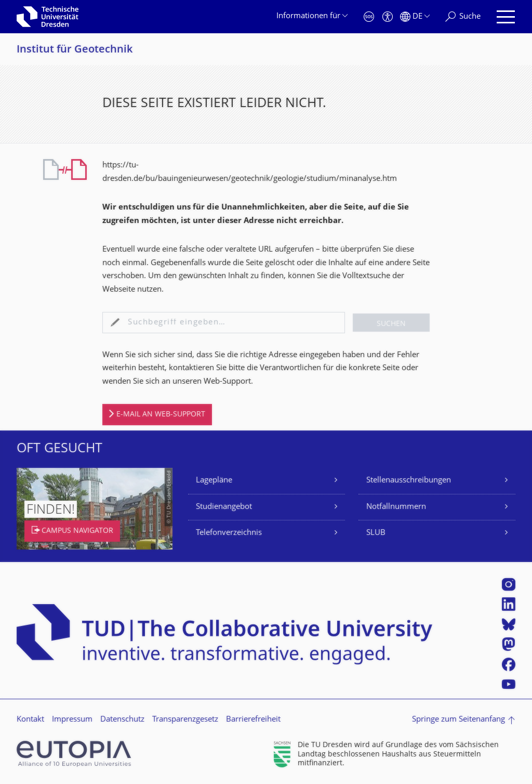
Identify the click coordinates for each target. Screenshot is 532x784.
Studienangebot (224, 507)
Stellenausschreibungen (409, 481)
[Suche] (463, 17)
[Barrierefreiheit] (388, 17)
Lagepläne (214, 481)
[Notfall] (369, 17)
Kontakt (30, 720)
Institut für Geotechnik (75, 50)
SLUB (376, 533)
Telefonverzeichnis (229, 533)
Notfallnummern (396, 507)
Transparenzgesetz (185, 720)
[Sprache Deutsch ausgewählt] (415, 17)
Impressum (72, 720)
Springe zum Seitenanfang (458, 720)
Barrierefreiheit (253, 720)
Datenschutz (122, 720)
